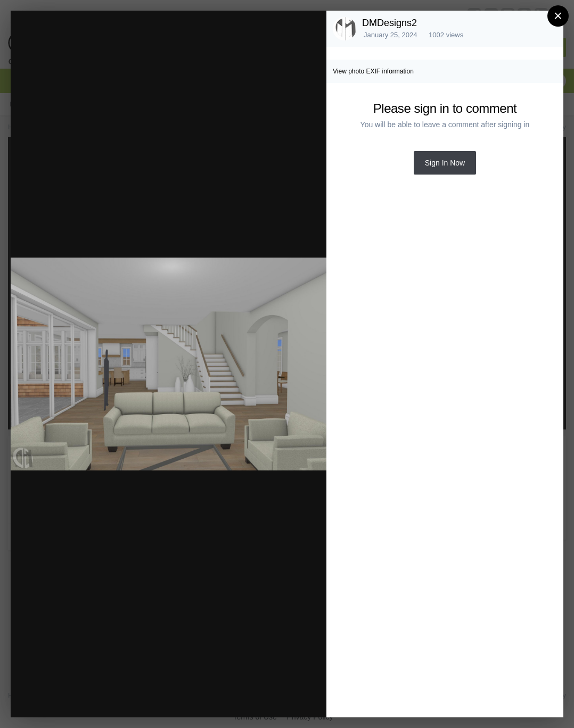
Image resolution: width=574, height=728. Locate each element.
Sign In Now (445, 163)
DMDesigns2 (389, 23)
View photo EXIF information (373, 71)
